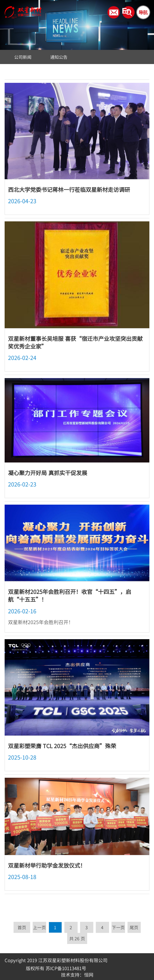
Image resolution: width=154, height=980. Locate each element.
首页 (22, 927)
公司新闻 (23, 57)
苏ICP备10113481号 (66, 968)
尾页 (134, 927)
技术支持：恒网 (77, 975)
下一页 (118, 927)
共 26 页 (77, 938)
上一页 (39, 927)
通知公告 (59, 57)
